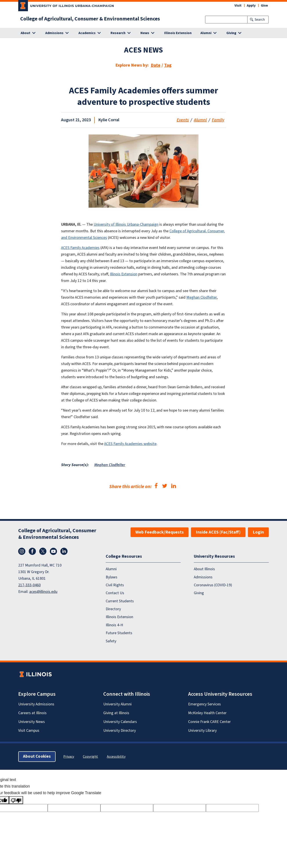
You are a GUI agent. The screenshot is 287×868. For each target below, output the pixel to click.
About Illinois (204, 569)
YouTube (53, 551)
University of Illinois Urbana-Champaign (126, 224)
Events (183, 120)
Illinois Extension (178, 33)
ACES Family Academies (80, 248)
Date (156, 65)
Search (260, 20)
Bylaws (112, 577)
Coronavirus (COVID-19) (213, 585)
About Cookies (37, 756)
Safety (111, 641)
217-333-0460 (29, 585)
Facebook (32, 551)
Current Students (120, 601)
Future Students (119, 633)
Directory (113, 609)
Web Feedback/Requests (160, 532)
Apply (251, 5)
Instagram (22, 551)
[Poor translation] (16, 800)
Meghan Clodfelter (202, 297)
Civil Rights (115, 585)
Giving (199, 593)
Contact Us (115, 593)
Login (258, 532)
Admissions (203, 577)
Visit (238, 5)
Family (218, 120)
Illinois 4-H (114, 625)
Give (264, 5)
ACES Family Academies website (130, 444)
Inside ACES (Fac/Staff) (218, 532)
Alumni (200, 120)
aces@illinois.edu (43, 592)
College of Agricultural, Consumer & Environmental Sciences (90, 19)
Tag (168, 65)
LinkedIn (64, 551)
